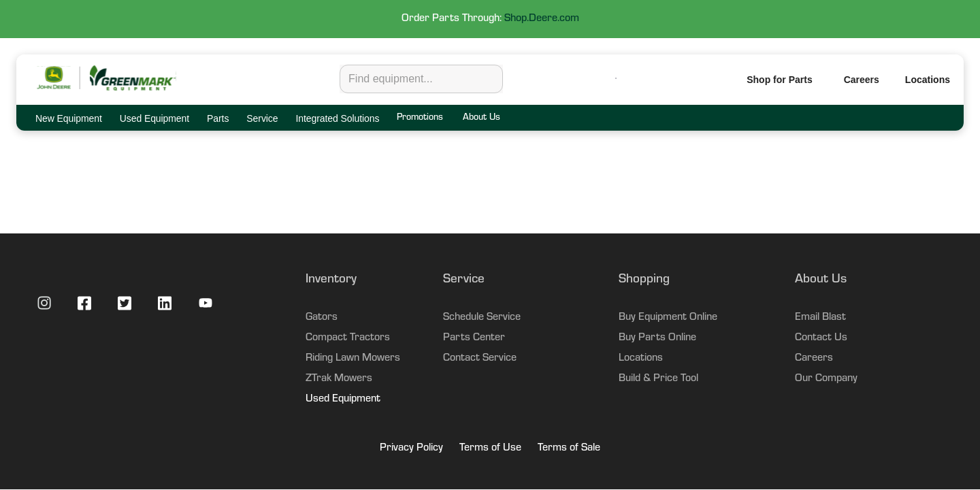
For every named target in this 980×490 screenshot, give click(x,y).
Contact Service (480, 359)
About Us (481, 118)
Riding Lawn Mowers (353, 359)
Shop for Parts (779, 80)
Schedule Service (482, 318)
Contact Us (821, 338)
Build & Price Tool (658, 379)
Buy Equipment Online (668, 318)
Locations (641, 359)
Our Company (826, 379)
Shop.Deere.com (542, 19)
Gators (322, 318)
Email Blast (820, 318)
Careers (862, 80)
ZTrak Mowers (339, 379)
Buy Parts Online (657, 338)
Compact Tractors (348, 338)
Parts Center (474, 338)
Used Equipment (343, 399)
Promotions (420, 118)
